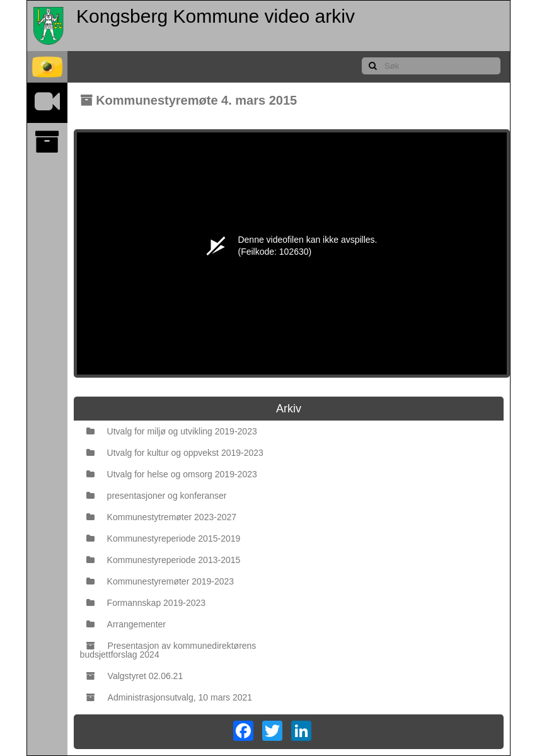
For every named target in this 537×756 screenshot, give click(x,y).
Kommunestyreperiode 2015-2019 (164, 538)
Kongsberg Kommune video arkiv (216, 16)
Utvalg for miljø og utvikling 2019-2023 (172, 431)
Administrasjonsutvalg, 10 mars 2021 (170, 697)
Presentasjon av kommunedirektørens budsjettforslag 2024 (168, 650)
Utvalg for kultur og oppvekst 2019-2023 (175, 453)
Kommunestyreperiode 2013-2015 (164, 560)
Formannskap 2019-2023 (146, 603)
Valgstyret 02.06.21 (135, 676)
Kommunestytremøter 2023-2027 (161, 517)
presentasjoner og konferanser (157, 496)
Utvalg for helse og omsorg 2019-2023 (172, 474)
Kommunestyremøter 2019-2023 (160, 581)
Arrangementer (126, 624)
